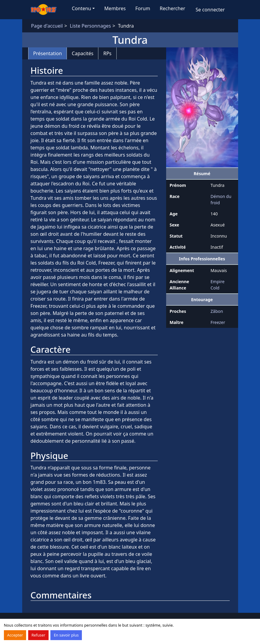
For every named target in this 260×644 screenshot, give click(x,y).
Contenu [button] (82, 8)
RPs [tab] (107, 53)
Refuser (38, 635)
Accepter (15, 635)
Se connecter (210, 10)
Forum (143, 8)
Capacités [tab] (82, 53)
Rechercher (173, 8)
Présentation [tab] (48, 53)
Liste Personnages (90, 26)
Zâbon (217, 311)
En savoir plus (66, 635)
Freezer (218, 322)
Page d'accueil (47, 26)
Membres (115, 8)
